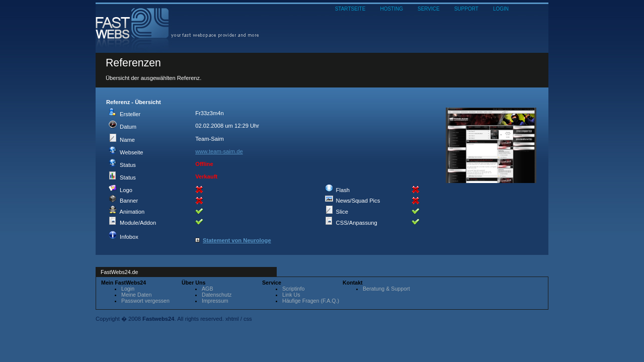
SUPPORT (466, 9)
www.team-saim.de (219, 151)
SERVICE (429, 9)
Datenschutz (217, 295)
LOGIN (501, 9)
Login (128, 289)
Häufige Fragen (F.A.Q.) (311, 301)
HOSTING (391, 9)
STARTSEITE (350, 9)
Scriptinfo (293, 289)
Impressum (215, 301)
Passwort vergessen (145, 301)
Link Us (291, 295)
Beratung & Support (386, 289)
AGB (208, 289)
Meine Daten (136, 295)
